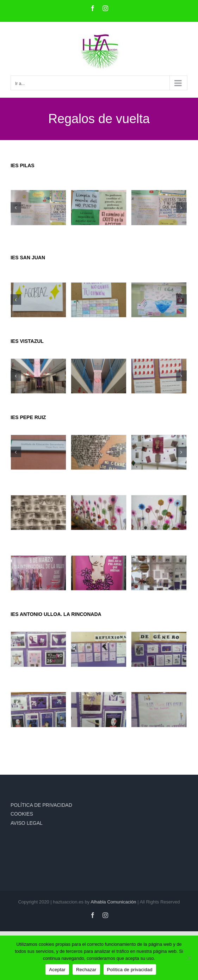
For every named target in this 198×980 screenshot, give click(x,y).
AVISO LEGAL (27, 823)
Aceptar (57, 970)
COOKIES (22, 814)
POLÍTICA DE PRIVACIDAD (41, 805)
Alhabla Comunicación (113, 902)
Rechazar (86, 970)
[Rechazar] (189, 958)
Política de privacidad (130, 970)
